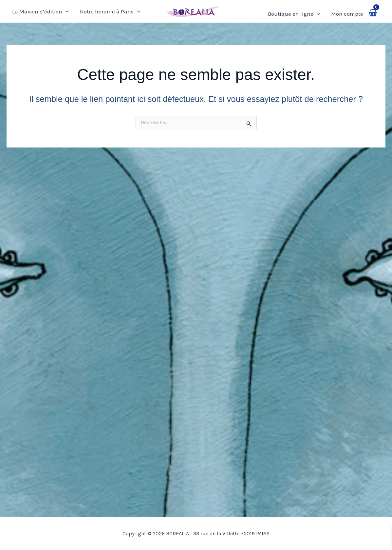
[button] (385, 11)
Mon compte (347, 14)
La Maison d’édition (40, 11)
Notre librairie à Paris (110, 11)
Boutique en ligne (294, 14)
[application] (65, 11)
